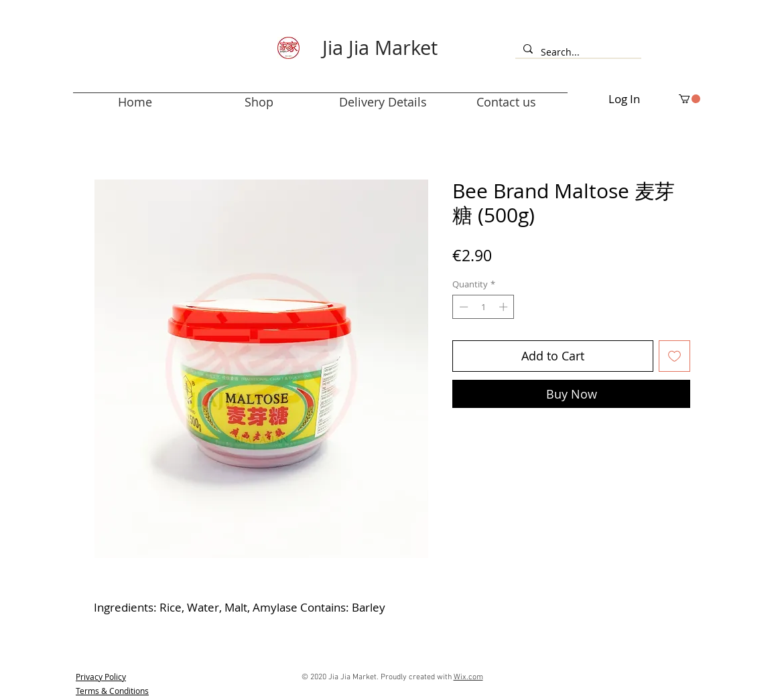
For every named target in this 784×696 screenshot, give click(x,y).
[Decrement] (462, 307)
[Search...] (577, 52)
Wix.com (468, 677)
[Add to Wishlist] (674, 356)
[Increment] (505, 307)
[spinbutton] (483, 307)
